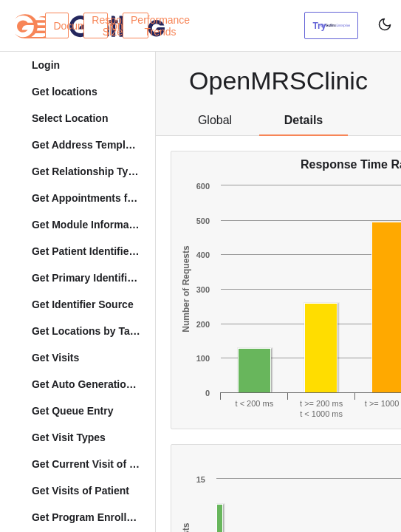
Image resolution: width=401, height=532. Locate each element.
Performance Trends (140, 26)
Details (304, 120)
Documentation (61, 26)
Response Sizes (100, 26)
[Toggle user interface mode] (380, 25)
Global (215, 120)
